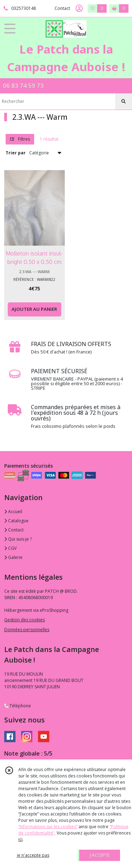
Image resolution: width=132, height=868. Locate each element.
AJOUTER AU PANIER (34, 309)
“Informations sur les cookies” (48, 827)
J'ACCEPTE (100, 855)
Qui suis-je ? (18, 539)
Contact (62, 8)
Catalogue (16, 521)
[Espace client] (79, 8)
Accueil (13, 512)
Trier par (16, 153)
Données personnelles (27, 630)
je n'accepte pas (33, 855)
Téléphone (18, 706)
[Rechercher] (124, 101)
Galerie (13, 557)
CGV (10, 548)
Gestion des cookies (24, 620)
